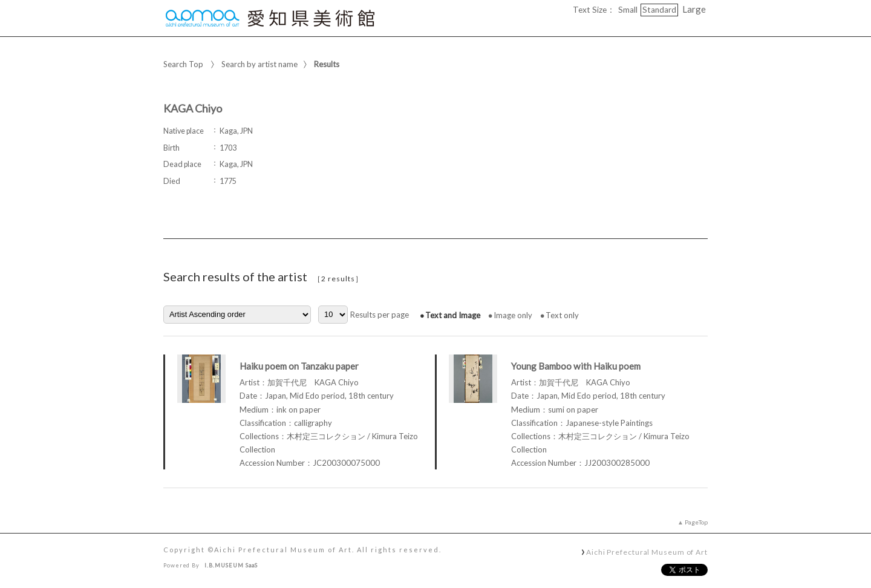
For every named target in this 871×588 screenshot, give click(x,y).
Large (694, 9)
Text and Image (453, 315)
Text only (562, 315)
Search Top (183, 64)
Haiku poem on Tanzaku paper (299, 366)
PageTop (696, 522)
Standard (659, 10)
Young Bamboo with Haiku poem (576, 366)
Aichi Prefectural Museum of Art (647, 552)
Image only (513, 315)
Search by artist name (259, 64)
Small (628, 10)
